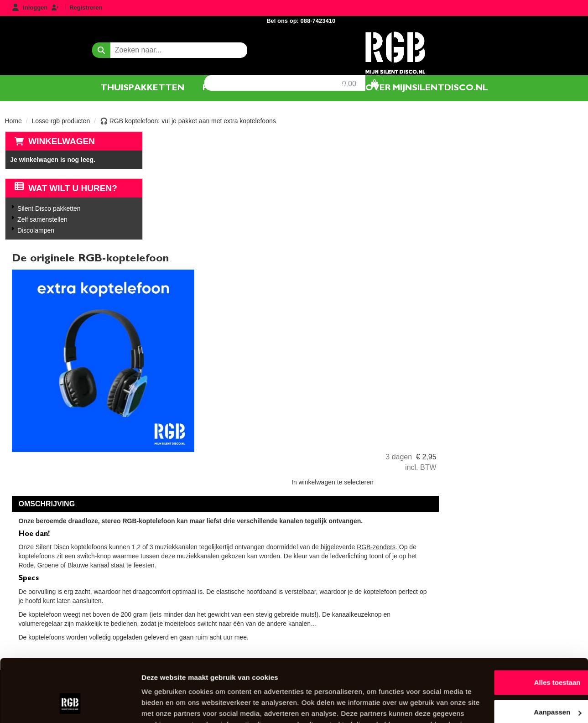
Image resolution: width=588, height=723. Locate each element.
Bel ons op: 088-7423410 (542, 8)
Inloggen (35, 8)
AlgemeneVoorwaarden (390, 544)
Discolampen (35, 230)
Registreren (86, 8)
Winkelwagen (62, 141)
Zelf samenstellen (42, 219)
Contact (323, 88)
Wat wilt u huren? (66, 188)
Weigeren (512, 687)
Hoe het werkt (241, 88)
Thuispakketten (142, 88)
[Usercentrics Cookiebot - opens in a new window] (59, 705)
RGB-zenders (521, 395)
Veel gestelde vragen (195, 575)
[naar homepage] (294, 43)
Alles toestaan (512, 627)
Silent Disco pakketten (49, 208)
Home (13, 121)
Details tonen (141, 705)
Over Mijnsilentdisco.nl (198, 559)
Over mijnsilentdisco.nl (427, 88)
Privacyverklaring (382, 559)
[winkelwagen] (567, 41)
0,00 (542, 42)
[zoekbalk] (96, 41)
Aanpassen (512, 657)
